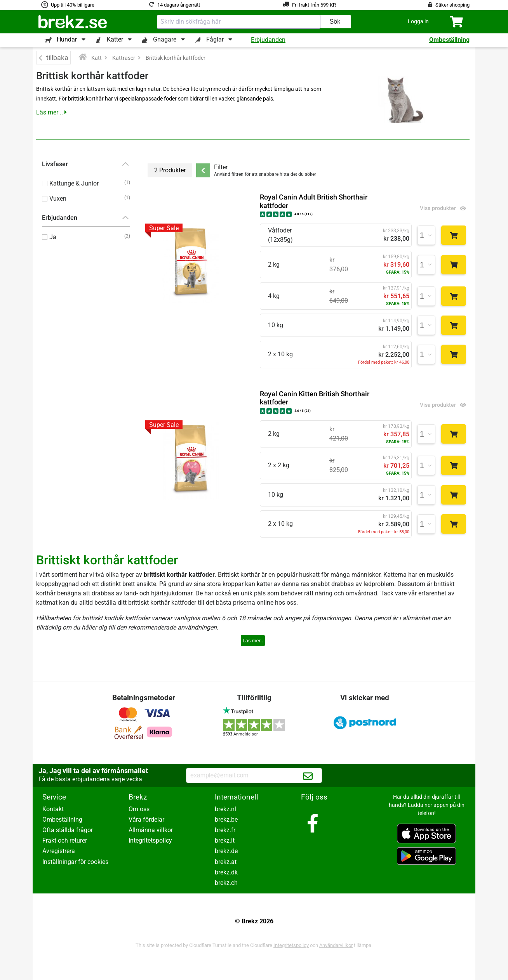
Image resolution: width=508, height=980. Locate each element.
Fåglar (215, 39)
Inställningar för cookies (75, 862)
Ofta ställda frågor (68, 830)
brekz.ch (226, 883)
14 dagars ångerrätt (179, 5)
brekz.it (225, 840)
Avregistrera (59, 851)
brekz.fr (225, 830)
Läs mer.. (253, 641)
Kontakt (53, 809)
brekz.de (226, 851)
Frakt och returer (65, 840)
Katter (115, 39)
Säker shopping (452, 5)
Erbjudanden (268, 40)
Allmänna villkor (151, 830)
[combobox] (239, 22)
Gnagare (165, 39)
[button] (418, 22)
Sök (335, 22)
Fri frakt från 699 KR (314, 5)
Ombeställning (449, 40)
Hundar (67, 39)
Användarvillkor (336, 945)
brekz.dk (226, 872)
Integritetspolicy (150, 840)
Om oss (139, 809)
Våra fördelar (146, 820)
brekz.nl (225, 809)
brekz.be (226, 820)
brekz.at (226, 862)
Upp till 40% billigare (73, 5)
